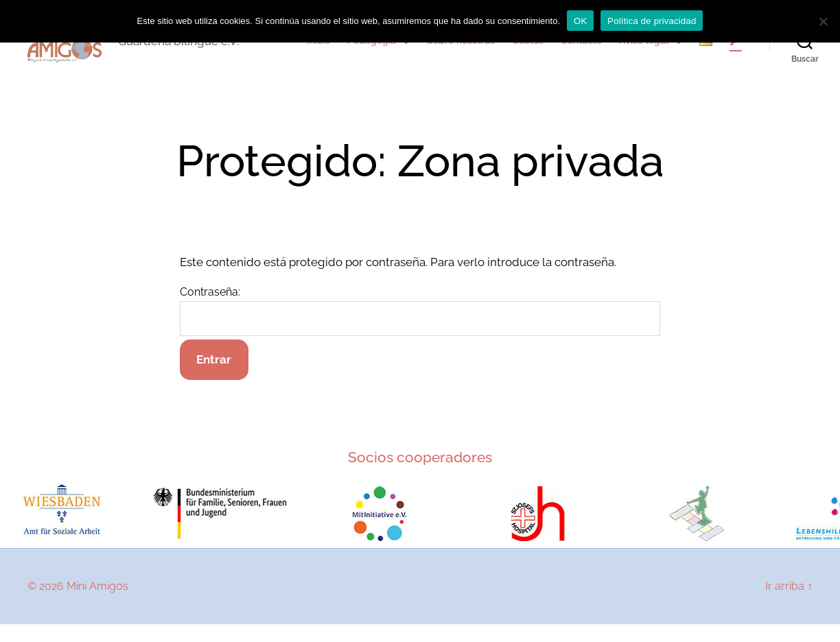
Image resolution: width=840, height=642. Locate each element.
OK (580, 21)
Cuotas (528, 50)
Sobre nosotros (461, 50)
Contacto (581, 50)
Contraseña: (420, 329)
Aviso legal (644, 50)
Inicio (318, 50)
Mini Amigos (97, 604)
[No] (823, 21)
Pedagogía (372, 50)
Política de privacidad (652, 21)
